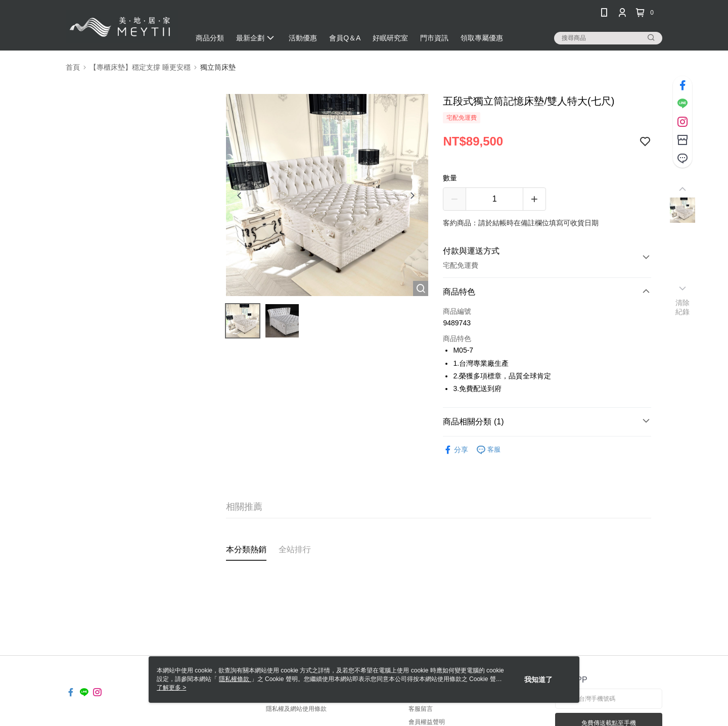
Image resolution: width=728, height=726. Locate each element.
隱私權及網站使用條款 (296, 709)
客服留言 (421, 709)
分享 (456, 450)
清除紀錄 (683, 307)
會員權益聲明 (427, 722)
